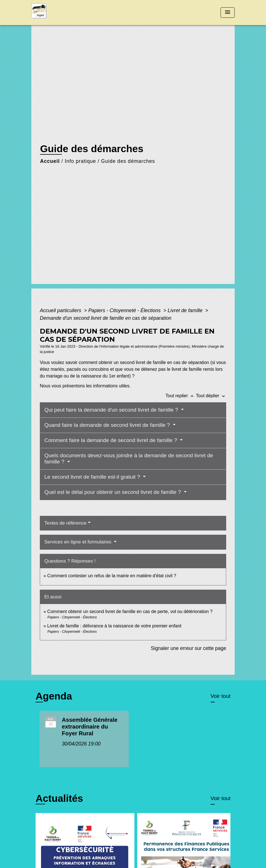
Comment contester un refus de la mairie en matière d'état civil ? (112, 576)
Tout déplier (211, 396)
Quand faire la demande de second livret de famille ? (108, 425)
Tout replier (181, 396)
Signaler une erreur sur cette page (188, 648)
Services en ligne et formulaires (79, 542)
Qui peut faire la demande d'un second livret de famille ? (112, 410)
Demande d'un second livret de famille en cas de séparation (106, 318)
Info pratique (80, 161)
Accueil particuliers (61, 310)
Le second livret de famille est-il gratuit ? (93, 477)
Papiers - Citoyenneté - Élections (125, 310)
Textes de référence (65, 523)
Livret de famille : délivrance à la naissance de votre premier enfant (114, 626)
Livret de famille (186, 310)
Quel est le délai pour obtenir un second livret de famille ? (113, 492)
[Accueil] (67, 13)
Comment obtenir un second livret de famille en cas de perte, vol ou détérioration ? (130, 611)
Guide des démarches (128, 161)
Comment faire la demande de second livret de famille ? (111, 440)
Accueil (50, 161)
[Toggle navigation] (228, 13)
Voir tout (221, 696)
